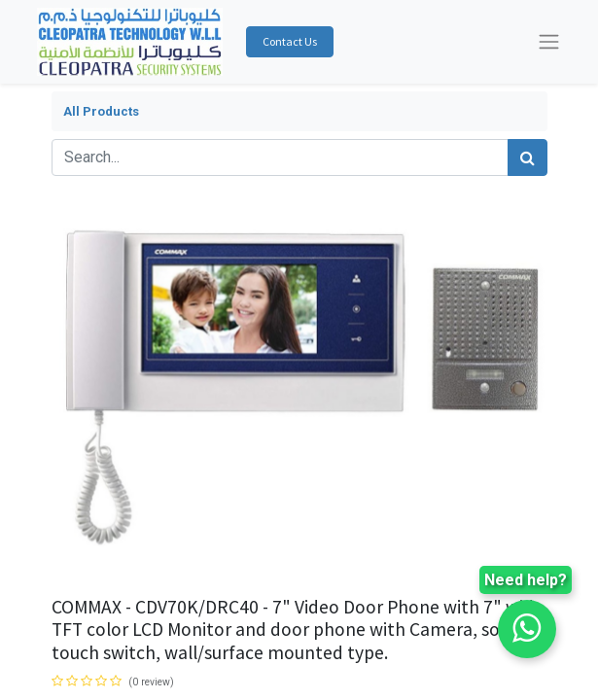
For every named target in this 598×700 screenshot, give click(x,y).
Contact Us (290, 41)
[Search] (528, 157)
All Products (101, 111)
